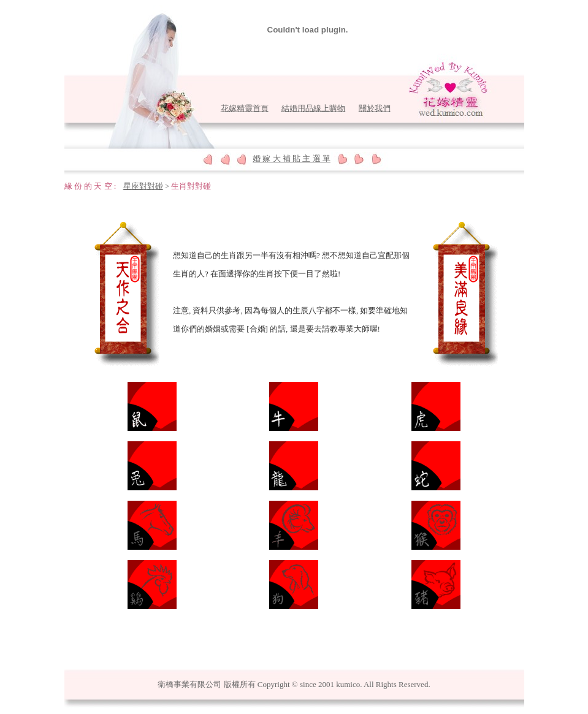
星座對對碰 (143, 186)
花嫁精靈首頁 (245, 108)
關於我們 (375, 108)
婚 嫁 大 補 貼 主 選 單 (292, 158)
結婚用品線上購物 (313, 108)
